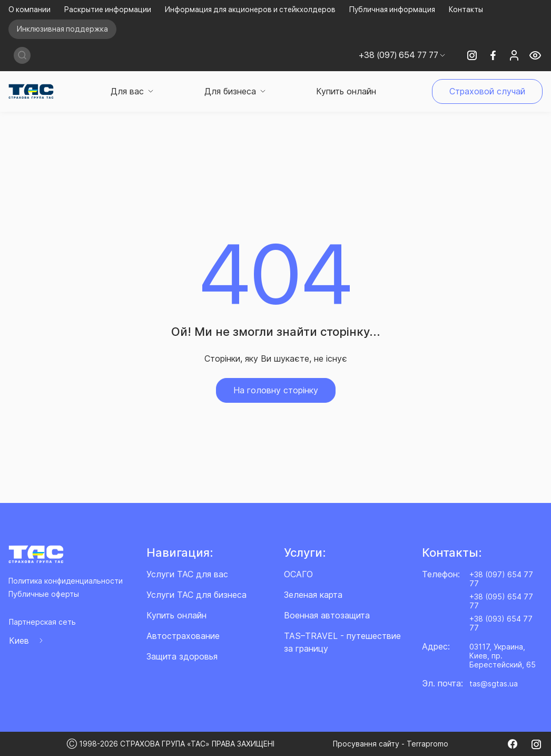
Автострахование (183, 636)
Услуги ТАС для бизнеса (196, 595)
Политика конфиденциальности (66, 581)
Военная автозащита (327, 615)
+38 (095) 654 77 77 (501, 601)
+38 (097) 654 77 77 (501, 579)
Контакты (466, 9)
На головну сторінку (276, 390)
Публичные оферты (44, 594)
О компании (29, 9)
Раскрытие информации (108, 9)
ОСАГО (298, 574)
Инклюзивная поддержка (62, 29)
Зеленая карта (313, 595)
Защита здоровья (182, 656)
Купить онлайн (346, 91)
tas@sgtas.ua (494, 684)
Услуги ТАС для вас (187, 574)
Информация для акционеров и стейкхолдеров (250, 9)
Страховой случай (487, 91)
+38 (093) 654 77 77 (501, 623)
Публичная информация (392, 9)
